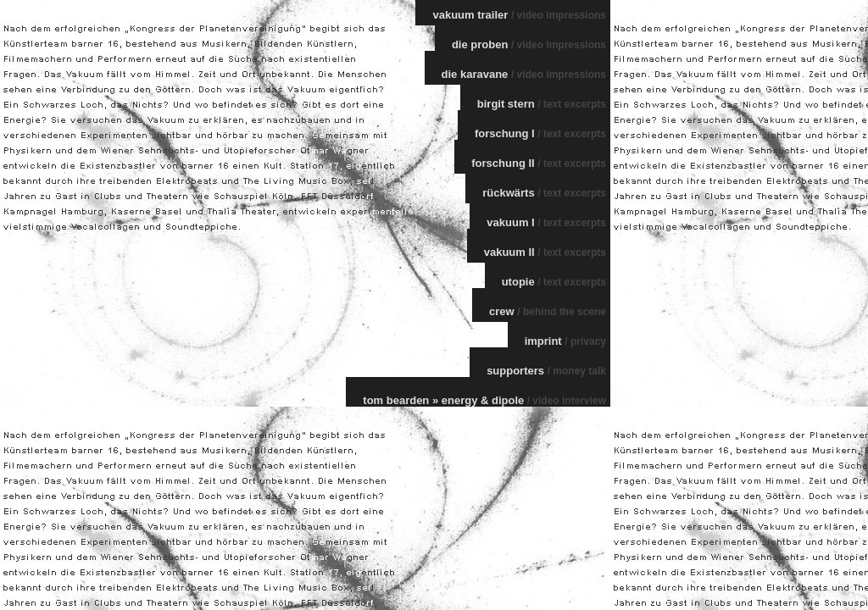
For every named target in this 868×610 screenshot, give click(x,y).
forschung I (540, 133)
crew (548, 311)
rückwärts (544, 193)
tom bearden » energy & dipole (484, 400)
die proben (529, 44)
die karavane (524, 74)
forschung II (539, 163)
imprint (565, 341)
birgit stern (542, 104)
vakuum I (546, 222)
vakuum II (545, 252)
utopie (554, 282)
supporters (546, 371)
